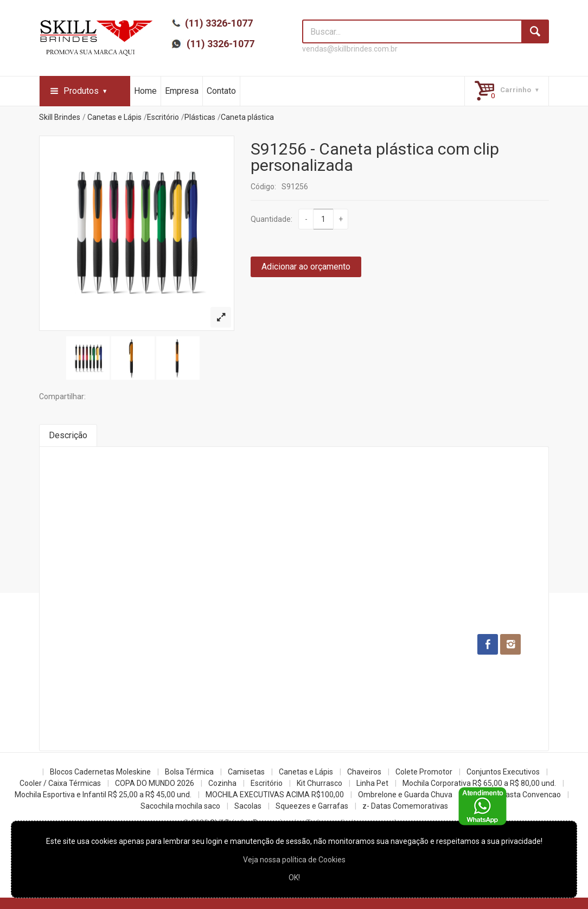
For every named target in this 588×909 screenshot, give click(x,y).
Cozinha (222, 783)
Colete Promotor (424, 772)
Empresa (182, 91)
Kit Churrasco (319, 783)
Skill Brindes (60, 117)
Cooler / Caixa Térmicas (60, 783)
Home (145, 91)
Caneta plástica (247, 117)
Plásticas (200, 117)
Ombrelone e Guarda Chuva (405, 795)
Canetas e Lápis (114, 117)
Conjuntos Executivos (503, 772)
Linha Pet (372, 783)
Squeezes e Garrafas (312, 806)
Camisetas (246, 772)
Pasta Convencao (531, 795)
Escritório (163, 117)
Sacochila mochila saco (180, 806)
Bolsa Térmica (189, 772)
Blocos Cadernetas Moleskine (100, 772)
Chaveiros (364, 772)
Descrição (68, 435)
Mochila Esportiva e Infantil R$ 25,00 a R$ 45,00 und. (103, 795)
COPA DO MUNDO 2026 (155, 783)
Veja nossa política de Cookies (294, 860)
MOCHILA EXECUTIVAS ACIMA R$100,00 (275, 795)
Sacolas (248, 806)
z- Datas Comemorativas (405, 806)
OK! (294, 878)
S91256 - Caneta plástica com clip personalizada (375, 157)
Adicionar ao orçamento (306, 267)
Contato (221, 91)
